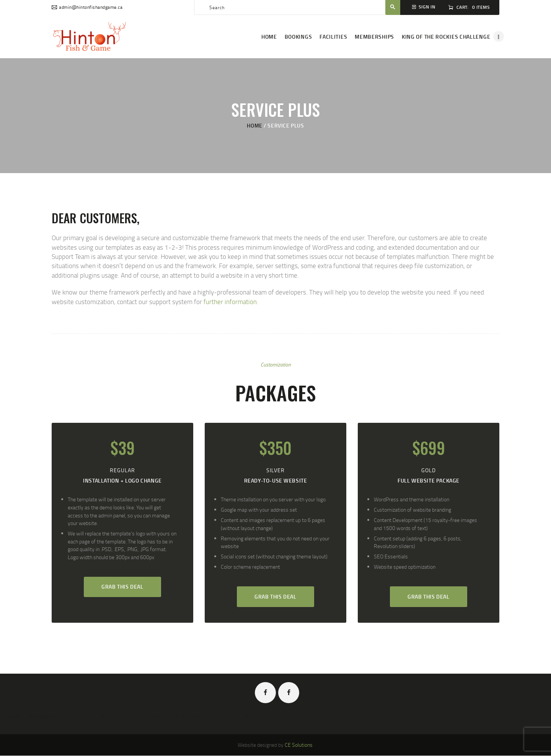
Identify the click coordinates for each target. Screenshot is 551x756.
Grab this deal (122, 587)
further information (230, 302)
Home (254, 125)
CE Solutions (299, 745)
